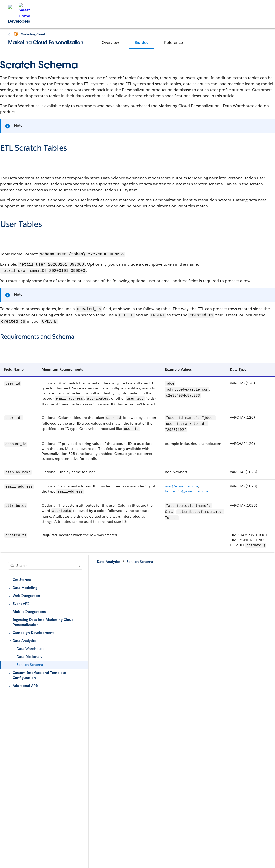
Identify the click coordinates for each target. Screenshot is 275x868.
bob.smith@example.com (186, 491)
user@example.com (181, 486)
